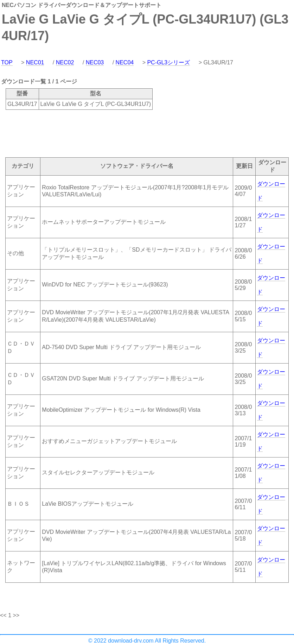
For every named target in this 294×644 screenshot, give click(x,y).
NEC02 (65, 62)
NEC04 (125, 62)
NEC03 (95, 62)
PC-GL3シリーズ (168, 62)
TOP (7, 62)
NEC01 (35, 62)
